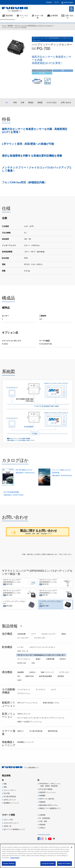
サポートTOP (8, 831)
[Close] (72, 849)
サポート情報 (39, 17)
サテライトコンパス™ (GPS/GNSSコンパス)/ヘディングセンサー (34, 26)
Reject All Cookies (64, 866)
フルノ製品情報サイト (21, 779)
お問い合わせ (69, 17)
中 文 (57, 2)
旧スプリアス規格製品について (14, 841)
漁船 (5, 798)
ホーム (4, 26)
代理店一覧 (7, 837)
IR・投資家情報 (45, 829)
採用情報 (42, 836)
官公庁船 (7, 805)
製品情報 (9, 16)
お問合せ (42, 839)
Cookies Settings (9, 866)
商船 (5, 795)
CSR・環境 (43, 833)
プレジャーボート (10, 801)
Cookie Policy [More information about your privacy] (15, 860)
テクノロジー (24, 17)
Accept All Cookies (48, 866)
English (49, 2)
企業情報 (54, 16)
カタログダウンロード (11, 834)
